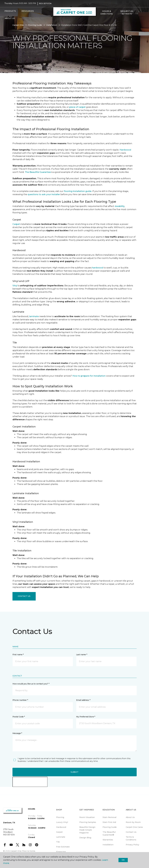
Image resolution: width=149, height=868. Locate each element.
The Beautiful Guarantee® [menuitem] (109, 833)
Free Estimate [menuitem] (63, 847)
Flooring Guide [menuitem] (110, 827)
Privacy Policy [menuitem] (132, 845)
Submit (74, 772)
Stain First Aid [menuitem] (109, 822)
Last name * (82, 655)
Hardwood (125, 150)
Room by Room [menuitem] (133, 822)
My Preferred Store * (86, 717)
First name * (18, 655)
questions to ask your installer (44, 194)
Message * (17, 733)
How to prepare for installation (89, 376)
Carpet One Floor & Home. (23, 851)
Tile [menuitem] (58, 842)
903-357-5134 (45, 5)
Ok (123, 860)
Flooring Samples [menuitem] (88, 822)
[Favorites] (102, 21)
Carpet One (18, 25)
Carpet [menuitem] (59, 832)
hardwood (98, 268)
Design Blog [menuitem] (85, 838)
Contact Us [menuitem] (131, 832)
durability (120, 206)
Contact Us (24, 596)
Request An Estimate (127, 14)
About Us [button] (10, 20)
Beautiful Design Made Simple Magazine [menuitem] (87, 830)
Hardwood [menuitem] (61, 827)
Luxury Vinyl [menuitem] (62, 822)
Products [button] (10, 12)
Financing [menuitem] (61, 852)
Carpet (16, 224)
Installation (52, 25)
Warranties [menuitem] (108, 840)
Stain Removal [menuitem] (109, 817)
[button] (99, 21)
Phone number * (20, 700)
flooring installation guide (78, 191)
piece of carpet (77, 107)
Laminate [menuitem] (61, 837)
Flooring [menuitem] (60, 817)
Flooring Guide (35, 25)
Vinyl (15, 286)
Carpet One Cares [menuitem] (134, 827)
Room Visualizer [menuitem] (87, 817)
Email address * (83, 700)
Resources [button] (28, 12)
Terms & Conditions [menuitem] (131, 838)
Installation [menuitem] (108, 845)
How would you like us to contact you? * (31, 684)
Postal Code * (19, 717)
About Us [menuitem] (130, 817)
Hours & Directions (107, 14)
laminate (34, 316)
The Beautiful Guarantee (38, 172)
